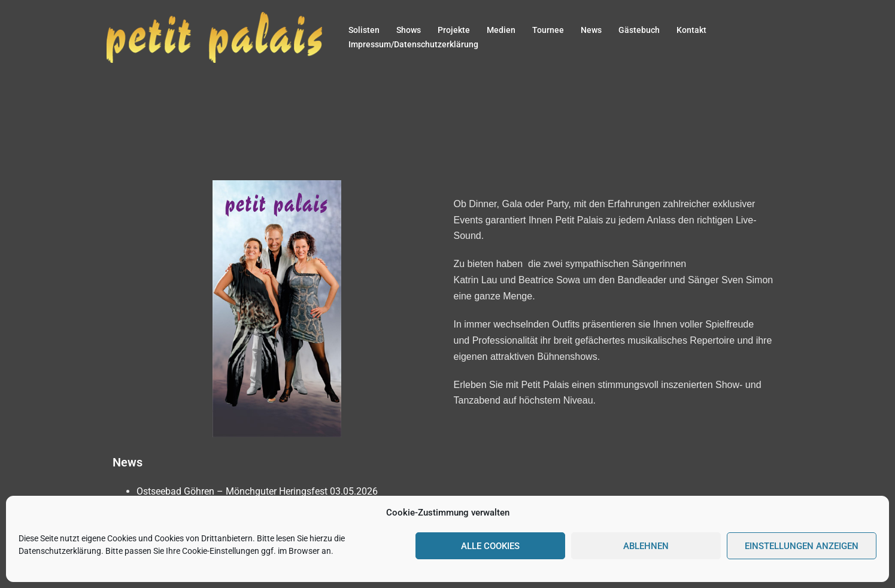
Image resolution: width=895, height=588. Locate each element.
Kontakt (691, 30)
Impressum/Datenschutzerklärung (413, 44)
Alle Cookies (490, 546)
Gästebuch (639, 30)
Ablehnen (646, 546)
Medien (501, 30)
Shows (409, 30)
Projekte (454, 30)
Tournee (548, 30)
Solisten (364, 30)
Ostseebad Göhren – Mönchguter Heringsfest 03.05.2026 (257, 491)
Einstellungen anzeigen (802, 546)
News (591, 30)
